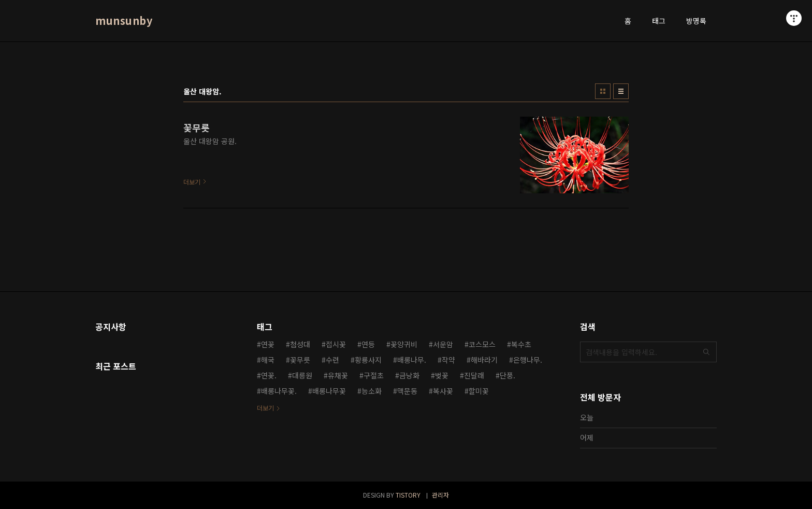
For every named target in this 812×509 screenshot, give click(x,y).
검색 (706, 352)
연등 (368, 344)
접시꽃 (336, 344)
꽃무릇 (300, 360)
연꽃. (269, 375)
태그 (659, 21)
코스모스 (482, 344)
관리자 (440, 495)
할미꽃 (479, 391)
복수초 (521, 344)
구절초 (374, 375)
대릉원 (302, 375)
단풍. (508, 375)
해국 (268, 360)
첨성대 (300, 344)
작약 (448, 360)
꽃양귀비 (404, 344)
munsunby (124, 21)
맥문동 (407, 391)
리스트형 (621, 91)
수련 (332, 360)
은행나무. (528, 360)
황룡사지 (368, 360)
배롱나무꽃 (329, 391)
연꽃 (268, 344)
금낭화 (409, 375)
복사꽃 (443, 391)
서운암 (443, 344)
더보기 (265, 408)
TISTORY (408, 495)
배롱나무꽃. (279, 391)
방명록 (696, 21)
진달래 (474, 375)
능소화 (372, 391)
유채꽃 (338, 375)
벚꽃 (442, 375)
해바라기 (484, 360)
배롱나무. (412, 360)
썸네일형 (603, 91)
